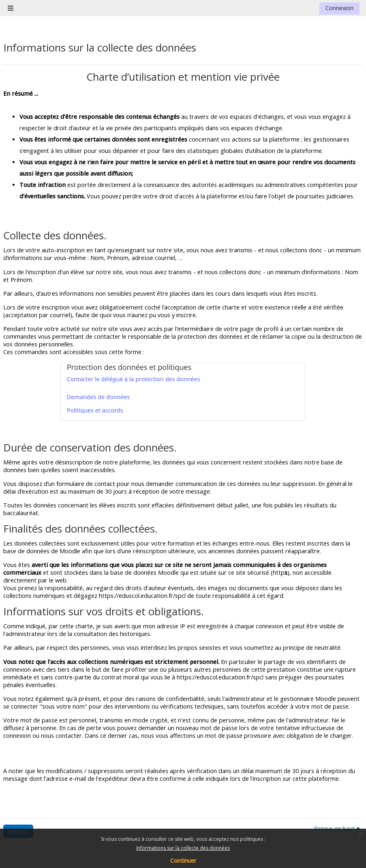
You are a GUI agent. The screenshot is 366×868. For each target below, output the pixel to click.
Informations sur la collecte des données (183, 848)
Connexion (339, 8)
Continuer (183, 860)
